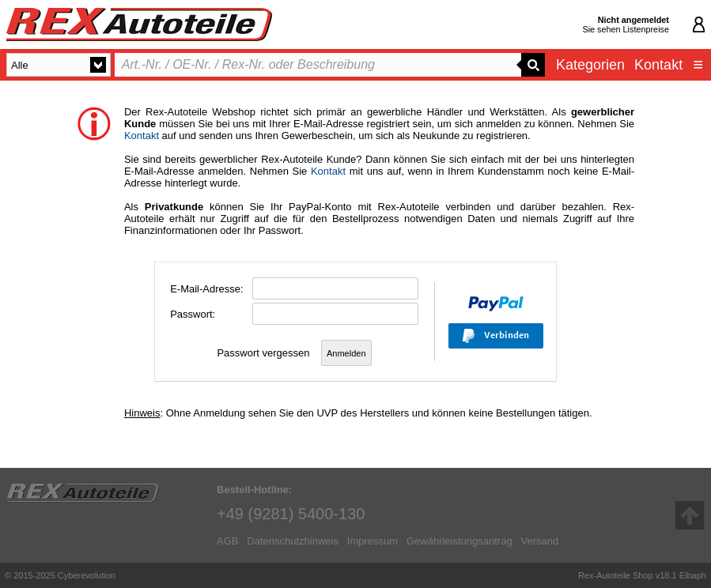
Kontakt (658, 65)
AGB (227, 541)
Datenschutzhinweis (293, 541)
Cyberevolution (87, 575)
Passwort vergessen (263, 353)
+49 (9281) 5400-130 (291, 514)
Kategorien (590, 65)
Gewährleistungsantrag (460, 541)
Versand (539, 541)
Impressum (373, 541)
